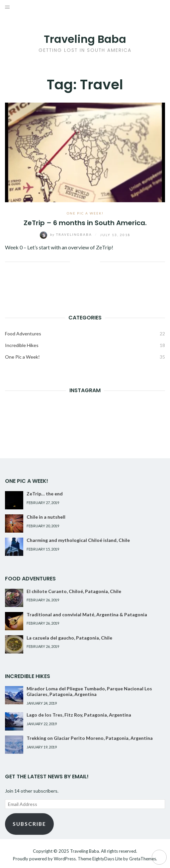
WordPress (65, 859)
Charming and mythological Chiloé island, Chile (78, 540)
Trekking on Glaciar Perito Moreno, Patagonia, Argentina (90, 738)
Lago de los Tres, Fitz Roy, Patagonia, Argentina (79, 715)
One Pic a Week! (85, 213)
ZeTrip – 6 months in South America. (85, 223)
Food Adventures (23, 334)
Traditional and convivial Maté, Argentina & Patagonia (87, 614)
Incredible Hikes (22, 345)
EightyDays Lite (107, 859)
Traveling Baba (85, 39)
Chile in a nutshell (46, 517)
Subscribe (29, 824)
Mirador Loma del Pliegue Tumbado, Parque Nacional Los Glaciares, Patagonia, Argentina (89, 691)
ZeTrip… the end (45, 494)
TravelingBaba (67, 234)
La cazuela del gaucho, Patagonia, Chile (69, 638)
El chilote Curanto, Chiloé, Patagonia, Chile (74, 591)
